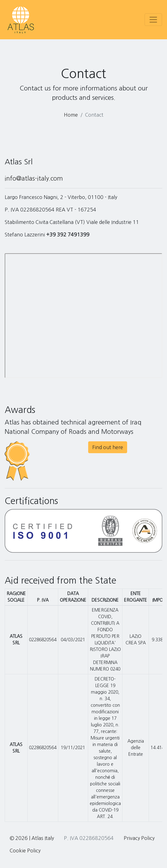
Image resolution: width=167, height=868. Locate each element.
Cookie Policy (25, 851)
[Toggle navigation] (153, 20)
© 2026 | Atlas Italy (32, 838)
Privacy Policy (139, 838)
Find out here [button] (108, 447)
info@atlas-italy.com (34, 178)
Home (71, 115)
